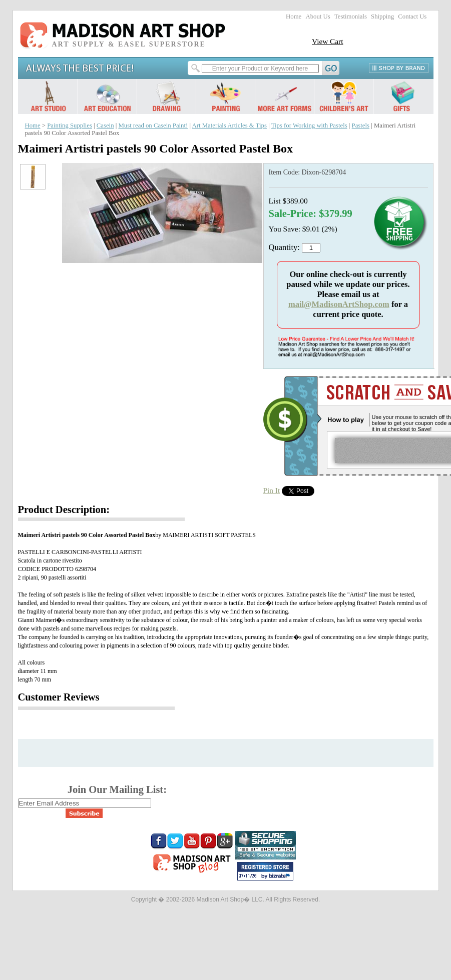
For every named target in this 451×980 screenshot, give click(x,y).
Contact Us (412, 16)
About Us (318, 16)
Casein (105, 125)
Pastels (361, 125)
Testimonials (351, 16)
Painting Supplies (70, 125)
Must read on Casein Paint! (153, 125)
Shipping (382, 16)
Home (294, 16)
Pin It (272, 490)
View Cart (328, 41)
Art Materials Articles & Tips (230, 125)
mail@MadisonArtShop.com (339, 304)
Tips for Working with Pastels (309, 125)
